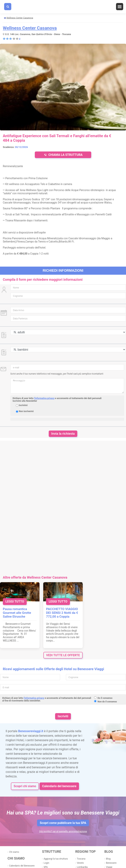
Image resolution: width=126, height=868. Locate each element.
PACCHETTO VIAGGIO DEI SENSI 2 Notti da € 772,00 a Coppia (62, 613)
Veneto (80, 863)
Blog (108, 859)
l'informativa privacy (44, 398)
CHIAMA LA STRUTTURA (63, 155)
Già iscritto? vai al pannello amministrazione (63, 831)
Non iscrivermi (26, 411)
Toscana (81, 859)
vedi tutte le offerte (63, 655)
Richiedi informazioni (63, 271)
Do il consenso (105, 698)
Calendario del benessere (59, 786)
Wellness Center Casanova (30, 28)
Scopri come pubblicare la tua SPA (63, 823)
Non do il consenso (107, 702)
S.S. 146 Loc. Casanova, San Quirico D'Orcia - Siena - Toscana (38, 34)
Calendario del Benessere (22, 866)
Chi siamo (14, 852)
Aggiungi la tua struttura (56, 859)
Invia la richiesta (63, 434)
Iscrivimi (23, 405)
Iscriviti (63, 716)
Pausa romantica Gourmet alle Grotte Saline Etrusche (17, 613)
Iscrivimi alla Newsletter (25, 401)
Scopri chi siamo (25, 786)
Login (46, 863)
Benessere (111, 863)
